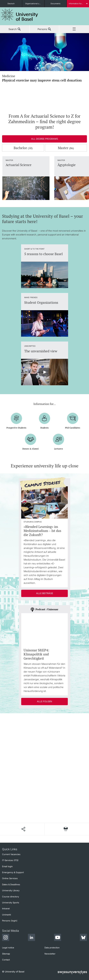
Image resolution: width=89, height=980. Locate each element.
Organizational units (34, 4)
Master (66, 148)
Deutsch (11, 4)
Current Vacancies (11, 854)
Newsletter (50, 954)
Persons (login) (10, 921)
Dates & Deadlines (11, 884)
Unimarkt (7, 915)
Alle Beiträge (45, 593)
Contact (6, 960)
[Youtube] (58, 938)
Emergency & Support (13, 872)
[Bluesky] (83, 938)
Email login (7, 866)
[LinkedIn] (31, 938)
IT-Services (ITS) (10, 860)
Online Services (10, 878)
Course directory (11, 897)
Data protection (52, 948)
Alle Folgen (44, 701)
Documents (56, 4)
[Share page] (23, 829)
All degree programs (45, 139)
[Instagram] (6, 938)
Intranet (6, 909)
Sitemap (6, 954)
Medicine (44, 78)
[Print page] (66, 829)
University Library (11, 890)
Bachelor (23, 148)
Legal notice (8, 948)
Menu (74, 29)
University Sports (11, 903)
